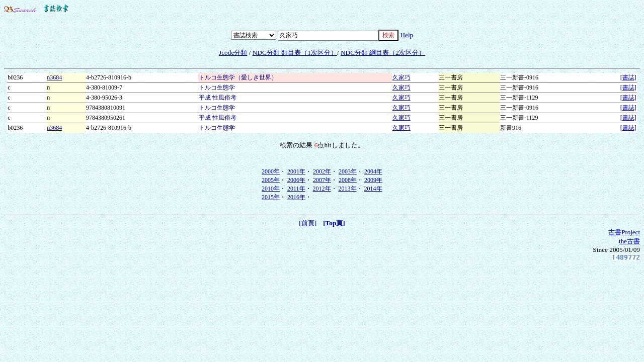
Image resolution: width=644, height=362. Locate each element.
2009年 (373, 180)
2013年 (348, 189)
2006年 (296, 180)
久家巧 (401, 77)
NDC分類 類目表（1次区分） (295, 53)
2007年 (322, 180)
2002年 (322, 171)
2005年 (271, 180)
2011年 (296, 189)
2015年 (271, 197)
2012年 (322, 189)
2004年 (373, 171)
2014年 (373, 189)
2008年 (348, 180)
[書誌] (628, 77)
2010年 (271, 189)
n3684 (54, 77)
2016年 (296, 197)
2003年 (348, 171)
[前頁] (308, 223)
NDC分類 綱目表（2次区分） (383, 53)
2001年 (296, 171)
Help (407, 35)
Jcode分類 (233, 53)
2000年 (271, 171)
